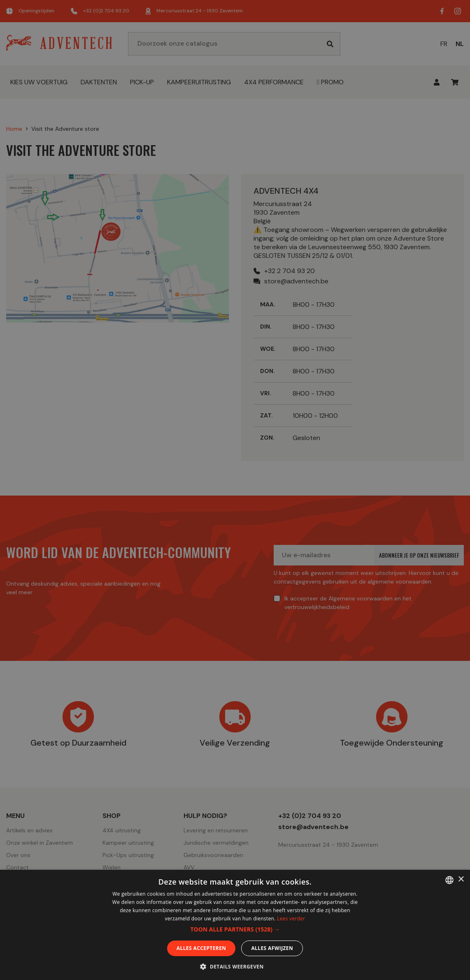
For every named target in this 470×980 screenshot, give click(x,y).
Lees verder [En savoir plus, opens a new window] (291, 919)
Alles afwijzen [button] (272, 948)
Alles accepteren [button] (201, 948)
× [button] (461, 879)
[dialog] (235, 490)
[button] (235, 929)
